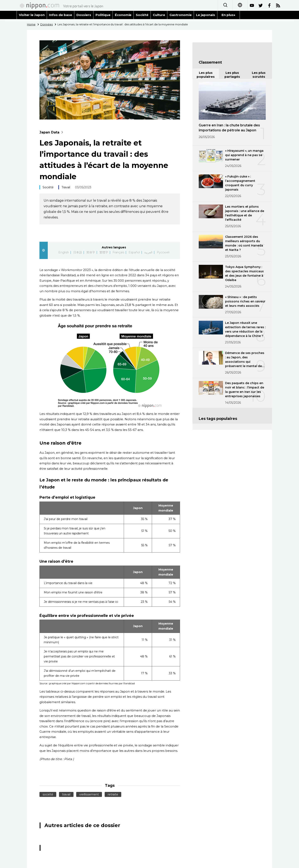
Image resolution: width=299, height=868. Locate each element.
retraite (113, 794)
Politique (103, 15)
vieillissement (89, 794)
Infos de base (61, 15)
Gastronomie (181, 15)
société (48, 794)
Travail (66, 187)
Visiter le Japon (32, 15)
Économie (123, 15)
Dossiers (84, 15)
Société (142, 15)
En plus (229, 15)
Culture (159, 15)
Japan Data (52, 132)
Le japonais (206, 15)
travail (66, 794)
